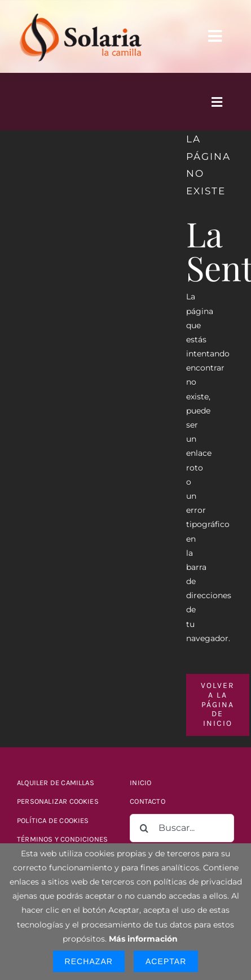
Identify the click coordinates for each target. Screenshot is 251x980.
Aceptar (166, 961)
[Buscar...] (182, 828)
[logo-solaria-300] (80, 12)
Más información (143, 939)
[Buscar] (144, 828)
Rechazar (89, 961)
